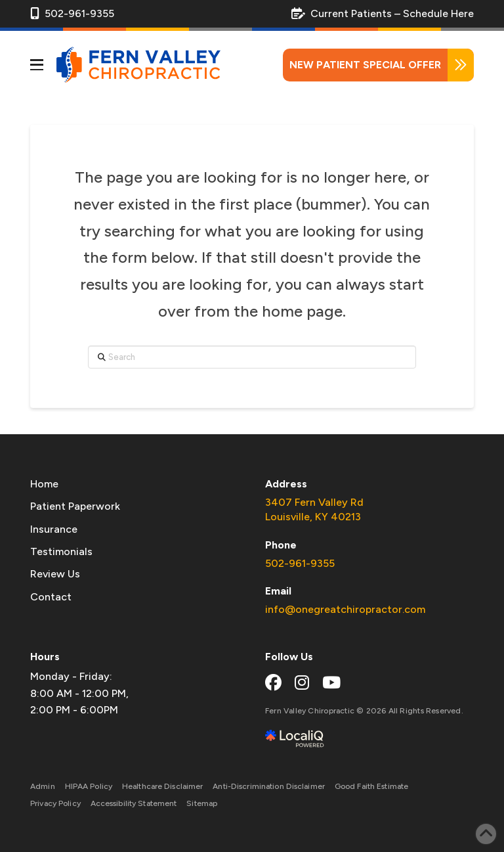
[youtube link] (331, 683)
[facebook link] (273, 683)
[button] (37, 65)
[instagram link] (302, 683)
